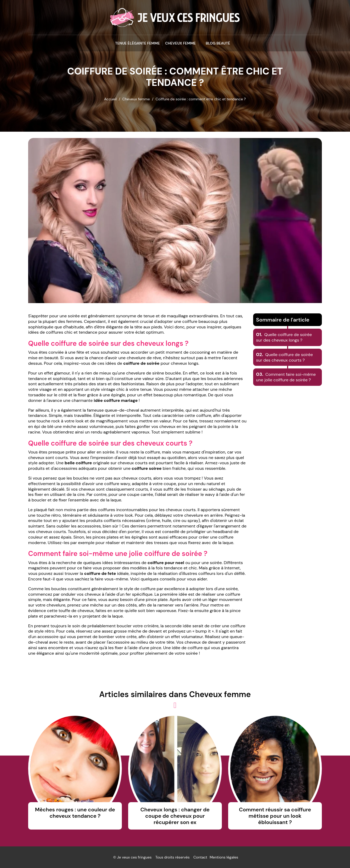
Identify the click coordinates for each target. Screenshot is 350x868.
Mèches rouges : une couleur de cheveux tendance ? (75, 813)
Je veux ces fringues (134, 857)
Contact (200, 857)
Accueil (110, 99)
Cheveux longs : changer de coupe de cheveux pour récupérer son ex (175, 816)
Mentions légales (224, 857)
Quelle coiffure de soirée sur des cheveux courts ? (284, 357)
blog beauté (218, 43)
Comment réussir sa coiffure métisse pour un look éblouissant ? (275, 816)
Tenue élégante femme (138, 43)
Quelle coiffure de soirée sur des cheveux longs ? (284, 337)
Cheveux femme (180, 43)
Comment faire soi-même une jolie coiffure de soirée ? (286, 377)
